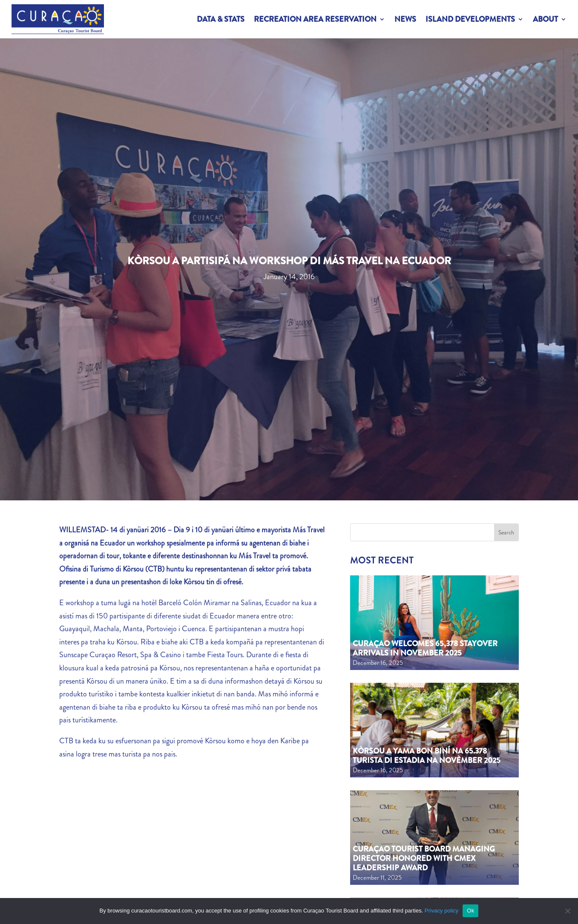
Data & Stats (221, 19)
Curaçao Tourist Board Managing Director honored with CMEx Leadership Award (424, 858)
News (405, 19)
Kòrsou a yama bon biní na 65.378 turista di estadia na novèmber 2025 (427, 756)
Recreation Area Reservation (315, 19)
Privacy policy (441, 911)
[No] (567, 911)
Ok (470, 911)
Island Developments (470, 19)
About (545, 19)
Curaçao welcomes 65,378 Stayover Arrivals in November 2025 (425, 648)
